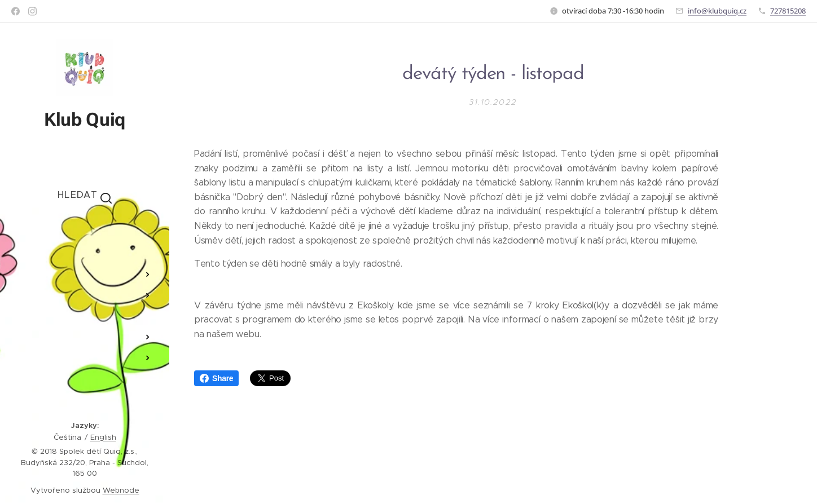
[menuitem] (85, 241)
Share (216, 378)
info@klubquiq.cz (717, 11)
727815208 (788, 11)
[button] (85, 194)
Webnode (121, 490)
